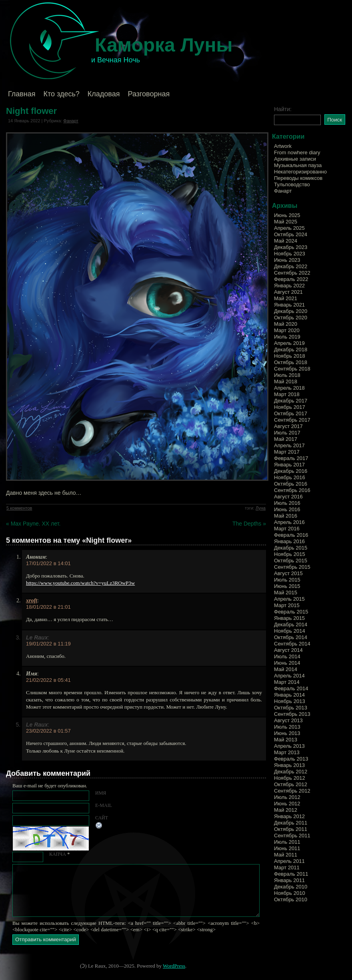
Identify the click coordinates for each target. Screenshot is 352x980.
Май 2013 (286, 740)
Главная (22, 94)
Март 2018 (287, 394)
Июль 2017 (287, 433)
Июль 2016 (287, 503)
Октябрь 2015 (291, 561)
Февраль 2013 (291, 759)
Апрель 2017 (289, 445)
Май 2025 (286, 222)
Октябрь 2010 (291, 899)
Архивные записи (295, 159)
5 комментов (19, 508)
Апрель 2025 (289, 228)
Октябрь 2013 (291, 708)
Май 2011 (286, 855)
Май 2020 (286, 324)
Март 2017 (287, 452)
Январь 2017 (289, 465)
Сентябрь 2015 (292, 567)
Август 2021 (288, 292)
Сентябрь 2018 (292, 369)
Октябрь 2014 (291, 637)
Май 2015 (286, 593)
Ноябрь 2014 (290, 631)
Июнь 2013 (287, 733)
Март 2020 (287, 330)
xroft (32, 601)
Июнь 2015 (287, 586)
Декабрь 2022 (291, 266)
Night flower (31, 111)
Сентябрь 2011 (292, 836)
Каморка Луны (164, 45)
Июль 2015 (287, 580)
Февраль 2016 (291, 535)
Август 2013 (288, 720)
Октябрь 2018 (291, 362)
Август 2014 (288, 650)
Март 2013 (287, 752)
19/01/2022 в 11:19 (48, 644)
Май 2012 (286, 810)
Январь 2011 (289, 880)
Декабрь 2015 (291, 548)
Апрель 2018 (289, 388)
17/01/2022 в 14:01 (48, 563)
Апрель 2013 (289, 746)
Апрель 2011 (289, 861)
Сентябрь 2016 (292, 490)
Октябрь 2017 (291, 413)
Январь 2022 (289, 286)
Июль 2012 (287, 797)
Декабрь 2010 (291, 887)
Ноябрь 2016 (290, 477)
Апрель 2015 (289, 599)
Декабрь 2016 (291, 471)
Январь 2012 (289, 816)
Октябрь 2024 (291, 234)
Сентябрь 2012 (292, 791)
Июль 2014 (287, 656)
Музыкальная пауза (298, 165)
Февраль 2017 (291, 458)
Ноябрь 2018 (290, 356)
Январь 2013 (289, 765)
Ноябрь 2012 (290, 778)
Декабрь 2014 (291, 624)
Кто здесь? (62, 94)
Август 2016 (288, 497)
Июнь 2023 (287, 260)
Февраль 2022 (291, 279)
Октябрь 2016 (291, 484)
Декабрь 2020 (291, 311)
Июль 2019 (287, 337)
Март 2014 (287, 682)
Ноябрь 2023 (290, 254)
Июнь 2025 (287, 215)
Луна (261, 508)
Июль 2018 (287, 375)
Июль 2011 (287, 842)
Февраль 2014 (291, 688)
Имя (101, 793)
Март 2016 (287, 529)
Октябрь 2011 (291, 829)
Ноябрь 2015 (290, 554)
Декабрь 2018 (291, 350)
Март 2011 (287, 867)
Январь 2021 (289, 305)
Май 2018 (286, 381)
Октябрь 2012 (291, 784)
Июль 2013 (287, 727)
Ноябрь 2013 (290, 701)
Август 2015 (288, 573)
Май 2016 (286, 516)
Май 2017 (286, 439)
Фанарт (71, 121)
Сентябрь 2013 (292, 714)
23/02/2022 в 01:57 (48, 731)
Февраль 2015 (291, 612)
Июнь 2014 (287, 663)
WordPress (174, 966)
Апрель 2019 (289, 343)
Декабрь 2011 (291, 823)
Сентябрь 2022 (292, 273)
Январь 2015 (289, 618)
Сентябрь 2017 (292, 420)
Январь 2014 (289, 695)
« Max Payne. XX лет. (33, 524)
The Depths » (249, 524)
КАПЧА (58, 854)
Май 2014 (286, 669)
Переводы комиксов (298, 178)
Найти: (283, 109)
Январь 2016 (289, 541)
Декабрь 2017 (291, 401)
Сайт (102, 818)
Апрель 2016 (289, 522)
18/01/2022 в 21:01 (48, 607)
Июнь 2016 (287, 509)
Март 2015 (287, 605)
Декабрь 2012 (291, 772)
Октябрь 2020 (291, 318)
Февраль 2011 (291, 874)
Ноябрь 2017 (290, 407)
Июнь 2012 (287, 804)
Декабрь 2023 (291, 247)
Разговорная (149, 94)
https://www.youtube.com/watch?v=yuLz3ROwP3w (80, 583)
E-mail (104, 805)
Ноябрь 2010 (290, 893)
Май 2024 (286, 241)
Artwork (283, 146)
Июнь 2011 (287, 848)
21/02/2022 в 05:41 (48, 680)
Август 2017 (288, 426)
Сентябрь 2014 (292, 644)
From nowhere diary (297, 152)
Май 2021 (286, 298)
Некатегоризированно (300, 172)
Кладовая (104, 94)
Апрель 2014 (289, 676)
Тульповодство (292, 184)
